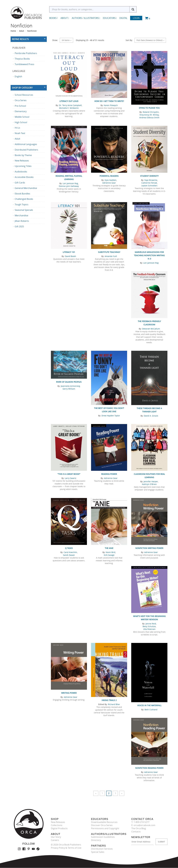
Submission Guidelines (103, 837)
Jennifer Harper (151, 481)
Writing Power (69, 693)
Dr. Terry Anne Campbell (70, 105)
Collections (57, 825)
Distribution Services (102, 849)
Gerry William (69, 389)
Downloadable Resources (104, 822)
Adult (22, 31)
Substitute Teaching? (109, 252)
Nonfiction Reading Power (149, 768)
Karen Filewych (111, 105)
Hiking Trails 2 (109, 700)
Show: (55, 40)
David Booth (70, 256)
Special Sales (98, 852)
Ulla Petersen (149, 629)
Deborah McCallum (151, 329)
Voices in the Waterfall (149, 705)
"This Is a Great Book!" (69, 474)
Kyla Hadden (111, 180)
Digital (123, 18)
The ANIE (109, 548)
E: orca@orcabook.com (143, 825)
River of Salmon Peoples (69, 382)
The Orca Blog (139, 828)
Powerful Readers (109, 176)
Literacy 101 (69, 252)
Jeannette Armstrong (70, 386)
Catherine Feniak (149, 183)
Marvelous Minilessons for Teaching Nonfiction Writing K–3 (149, 255)
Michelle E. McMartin (69, 108)
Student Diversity (149, 176)
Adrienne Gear (109, 183)
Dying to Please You (149, 108)
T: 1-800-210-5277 (140, 822)
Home (13, 31)
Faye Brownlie (151, 180)
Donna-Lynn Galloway (69, 186)
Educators (110, 18)
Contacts (136, 832)
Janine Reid (151, 624)
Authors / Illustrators (86, 18)
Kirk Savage (109, 555)
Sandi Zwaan (69, 555)
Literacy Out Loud (69, 101)
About (65, 18)
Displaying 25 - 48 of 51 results (90, 40)
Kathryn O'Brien (149, 484)
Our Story (56, 837)
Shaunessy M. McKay (149, 115)
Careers (55, 840)
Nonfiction (32, 31)
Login (136, 18)
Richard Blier (114, 704)
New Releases (58, 822)
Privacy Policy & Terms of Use (66, 848)
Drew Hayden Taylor (111, 416)
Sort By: (129, 40)
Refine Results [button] (20, 39)
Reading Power (109, 474)
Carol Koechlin (70, 552)
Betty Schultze (149, 626)
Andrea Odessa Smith (149, 117)
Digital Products (59, 828)
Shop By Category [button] (22, 88)
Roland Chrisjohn (151, 112)
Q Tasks (69, 548)
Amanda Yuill (111, 256)
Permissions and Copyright (105, 828)
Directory (96, 840)
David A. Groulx (151, 416)
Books (53, 18)
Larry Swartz (70, 478)
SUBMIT (161, 842)
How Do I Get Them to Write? (109, 101)
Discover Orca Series (102, 825)
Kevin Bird (111, 552)
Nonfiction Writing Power (149, 548)
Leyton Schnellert (149, 186)
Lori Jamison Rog (70, 183)
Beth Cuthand (151, 710)
